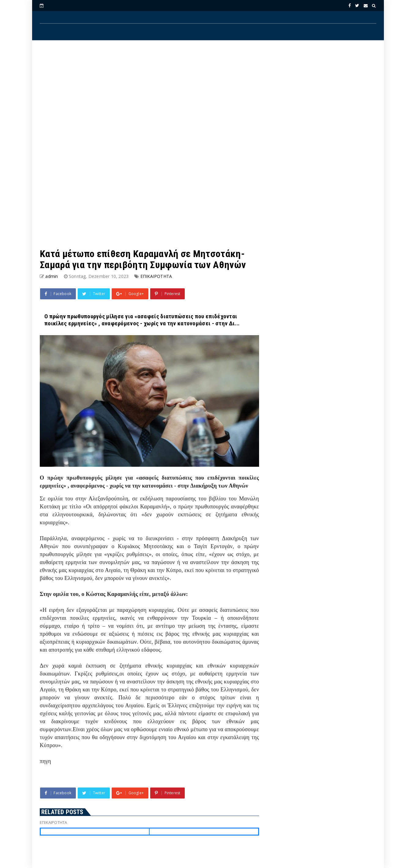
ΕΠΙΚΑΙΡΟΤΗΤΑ (156, 276)
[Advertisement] (208, 95)
